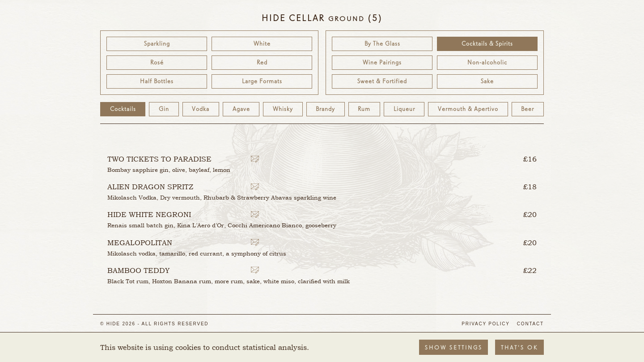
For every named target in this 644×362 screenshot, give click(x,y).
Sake (487, 81)
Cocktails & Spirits (487, 44)
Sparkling (157, 44)
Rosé (157, 63)
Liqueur (404, 109)
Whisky (283, 109)
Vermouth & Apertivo (468, 109)
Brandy (325, 109)
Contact (530, 324)
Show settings (454, 348)
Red (262, 63)
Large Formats (262, 81)
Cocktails (123, 109)
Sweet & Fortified (382, 81)
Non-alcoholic (487, 63)
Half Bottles (157, 81)
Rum (364, 109)
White (262, 44)
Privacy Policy (486, 324)
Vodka (201, 109)
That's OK (519, 348)
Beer (527, 109)
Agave (241, 109)
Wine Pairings (382, 63)
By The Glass (382, 44)
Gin (164, 109)
